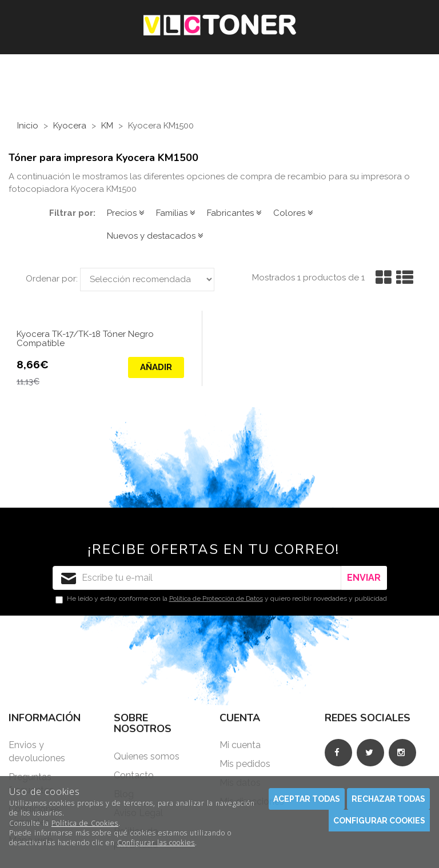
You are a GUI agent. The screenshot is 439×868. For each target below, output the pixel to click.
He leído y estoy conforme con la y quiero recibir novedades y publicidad (221, 599)
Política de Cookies (85, 823)
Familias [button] (176, 213)
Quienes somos (147, 756)
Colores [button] (293, 213)
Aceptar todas (307, 799)
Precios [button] (126, 213)
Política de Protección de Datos (216, 598)
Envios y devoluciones (37, 752)
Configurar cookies (379, 821)
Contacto (134, 775)
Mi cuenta (240, 745)
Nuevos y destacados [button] (155, 236)
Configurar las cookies (156, 843)
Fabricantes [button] (234, 213)
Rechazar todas (388, 799)
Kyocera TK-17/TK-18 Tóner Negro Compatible (85, 339)
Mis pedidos (245, 764)
